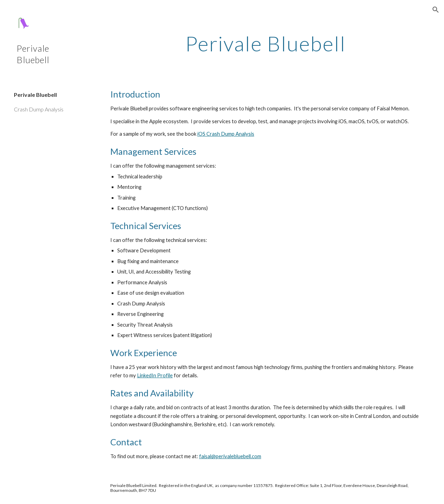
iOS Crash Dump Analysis (226, 134)
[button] (436, 10)
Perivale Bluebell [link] (35, 95)
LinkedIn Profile (155, 375)
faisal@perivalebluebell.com (230, 456)
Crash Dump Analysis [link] (39, 109)
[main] (266, 43)
